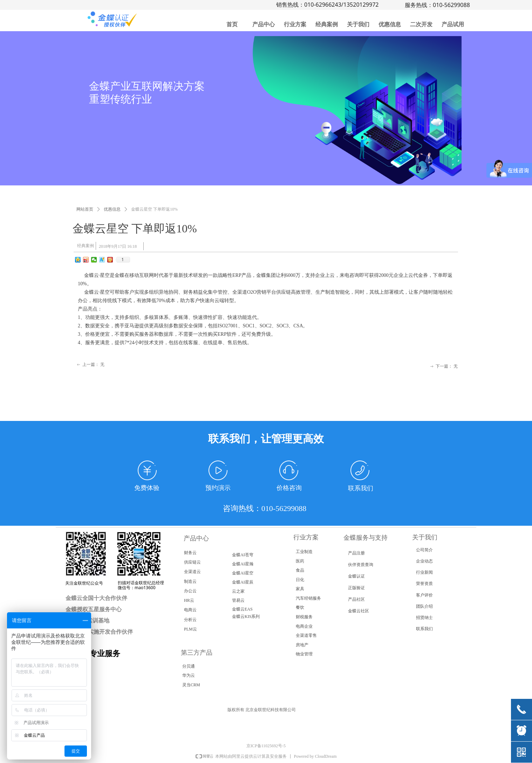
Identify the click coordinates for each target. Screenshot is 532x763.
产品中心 (264, 24)
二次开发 (421, 24)
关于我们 (358, 24)
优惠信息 (390, 24)
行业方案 (295, 24)
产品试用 (453, 24)
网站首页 (85, 209)
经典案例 (327, 24)
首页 (232, 24)
